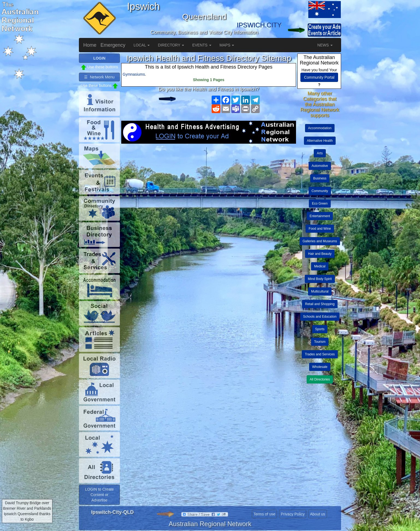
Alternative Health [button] (320, 141)
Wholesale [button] (320, 367)
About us (317, 514)
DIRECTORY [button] (171, 45)
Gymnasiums (134, 74)
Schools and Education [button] (320, 317)
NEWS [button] (325, 45)
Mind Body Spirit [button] (320, 279)
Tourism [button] (320, 342)
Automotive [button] (320, 166)
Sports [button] (320, 329)
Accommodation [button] (320, 128)
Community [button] (320, 191)
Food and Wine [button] (320, 229)
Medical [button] (320, 266)
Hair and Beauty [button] (320, 254)
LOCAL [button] (142, 45)
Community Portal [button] (319, 77)
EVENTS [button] (202, 45)
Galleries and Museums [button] (320, 241)
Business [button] (320, 178)
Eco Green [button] (320, 203)
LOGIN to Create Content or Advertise (99, 495)
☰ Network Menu (99, 77)
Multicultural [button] (320, 291)
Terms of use (264, 514)
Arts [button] (320, 153)
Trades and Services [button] (320, 354)
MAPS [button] (227, 45)
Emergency (113, 45)
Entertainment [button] (320, 216)
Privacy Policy (293, 514)
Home (90, 45)
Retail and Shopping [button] (320, 304)
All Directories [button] (320, 379)
